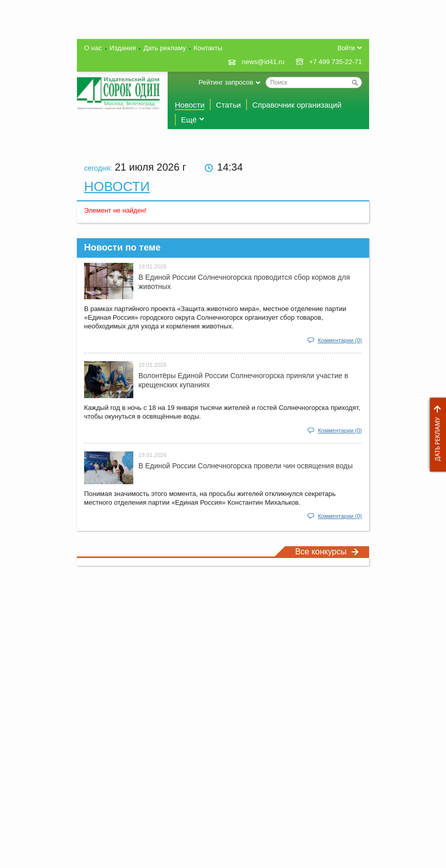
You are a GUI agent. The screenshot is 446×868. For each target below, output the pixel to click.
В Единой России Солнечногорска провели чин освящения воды (246, 466)
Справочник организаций (297, 105)
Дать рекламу (435, 435)
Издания (123, 48)
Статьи (228, 105)
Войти (346, 48)
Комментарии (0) (340, 340)
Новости (190, 105)
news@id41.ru (263, 62)
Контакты (208, 48)
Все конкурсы (327, 552)
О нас (93, 48)
